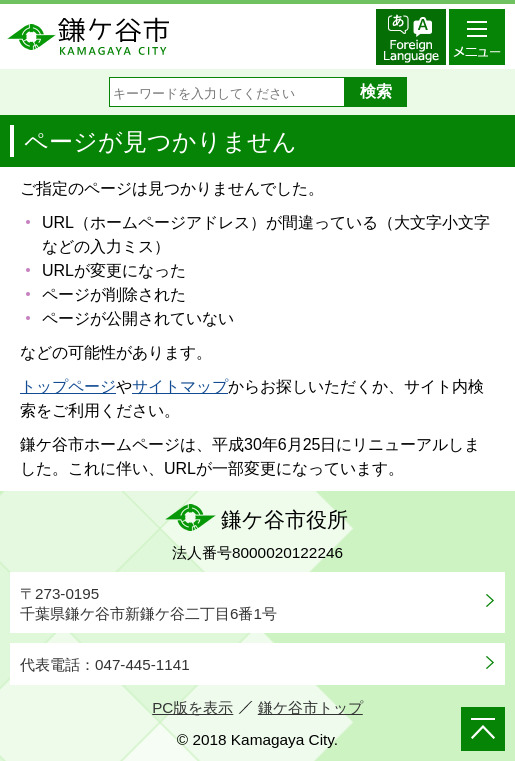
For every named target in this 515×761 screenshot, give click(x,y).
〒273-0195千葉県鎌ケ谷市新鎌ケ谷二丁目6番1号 (148, 603)
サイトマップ (180, 386)
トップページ (68, 386)
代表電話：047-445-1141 (105, 664)
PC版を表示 (192, 707)
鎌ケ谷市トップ (310, 707)
